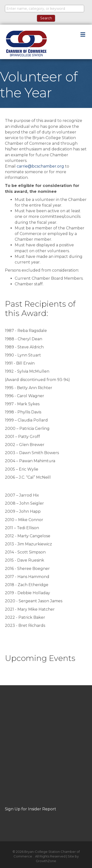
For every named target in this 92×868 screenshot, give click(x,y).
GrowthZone (46, 861)
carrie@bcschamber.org (40, 166)
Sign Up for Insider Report (31, 809)
